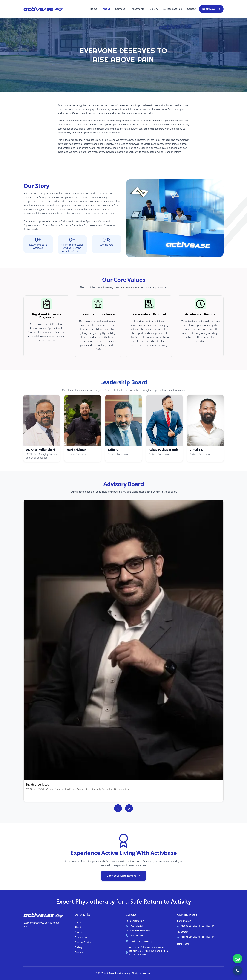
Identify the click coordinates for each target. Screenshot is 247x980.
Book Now (209, 9)
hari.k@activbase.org (142, 941)
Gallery (154, 9)
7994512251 (137, 926)
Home (94, 9)
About (106, 9)
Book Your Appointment (124, 876)
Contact (192, 9)
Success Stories (173, 9)
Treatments (137, 9)
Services (120, 9)
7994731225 (137, 935)
